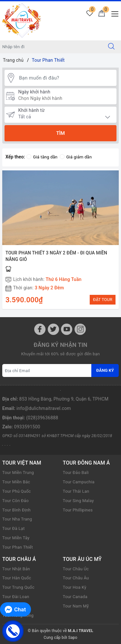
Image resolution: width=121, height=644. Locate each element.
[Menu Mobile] (113, 13)
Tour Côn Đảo (15, 501)
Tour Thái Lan (76, 491)
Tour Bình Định (16, 510)
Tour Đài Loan (16, 597)
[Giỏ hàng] (101, 14)
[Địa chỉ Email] (47, 370)
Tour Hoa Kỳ (75, 587)
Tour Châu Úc (76, 569)
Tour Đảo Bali (76, 472)
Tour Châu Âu (76, 578)
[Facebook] (40, 329)
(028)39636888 (42, 418)
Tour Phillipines (78, 510)
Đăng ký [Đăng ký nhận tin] (105, 370)
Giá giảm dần (76, 157)
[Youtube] (67, 329)
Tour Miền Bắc (16, 482)
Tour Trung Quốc (18, 587)
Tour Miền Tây (16, 538)
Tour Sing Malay (78, 501)
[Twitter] (53, 329)
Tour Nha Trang (17, 519)
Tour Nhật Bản (16, 569)
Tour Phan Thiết (18, 547)
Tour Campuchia (79, 482)
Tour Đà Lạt (13, 528)
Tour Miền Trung (18, 472)
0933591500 (27, 427)
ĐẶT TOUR (103, 300)
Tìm (60, 133)
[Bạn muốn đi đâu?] (66, 78)
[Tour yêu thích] (90, 14)
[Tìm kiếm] (111, 47)
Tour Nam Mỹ (76, 606)
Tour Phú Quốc (17, 491)
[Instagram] (80, 329)
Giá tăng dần (42, 157)
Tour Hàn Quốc (17, 578)
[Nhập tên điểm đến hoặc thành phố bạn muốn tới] (51, 47)
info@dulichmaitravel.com (44, 408)
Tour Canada (75, 597)
